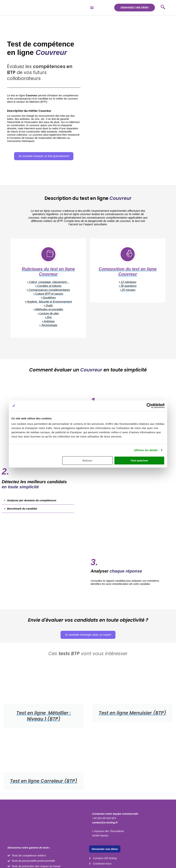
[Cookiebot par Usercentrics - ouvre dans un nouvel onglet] (149, 406)
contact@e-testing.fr (105, 822)
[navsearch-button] (163, 8)
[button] (92, 7)
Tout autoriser (139, 460)
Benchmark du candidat (22, 509)
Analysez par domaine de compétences (32, 500)
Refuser (87, 460)
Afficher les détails (146, 450)
